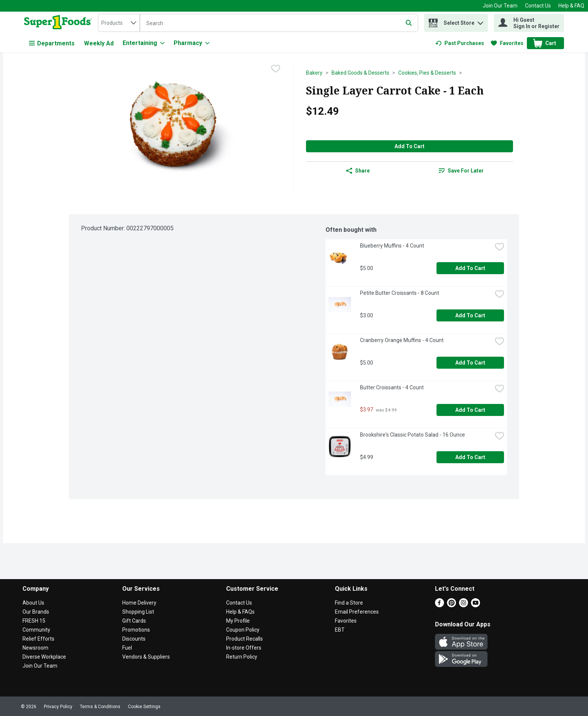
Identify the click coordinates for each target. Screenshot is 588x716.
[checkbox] (276, 69)
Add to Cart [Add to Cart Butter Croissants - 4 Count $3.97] (470, 410)
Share (358, 171)
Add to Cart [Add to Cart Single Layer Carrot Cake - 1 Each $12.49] (409, 146)
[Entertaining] (144, 43)
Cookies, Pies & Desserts (427, 73)
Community (36, 630)
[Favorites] (507, 43)
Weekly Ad (99, 43)
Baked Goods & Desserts (360, 73)
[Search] (279, 23)
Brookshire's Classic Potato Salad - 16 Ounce (412, 435)
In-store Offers (244, 648)
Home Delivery (139, 603)
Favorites (346, 621)
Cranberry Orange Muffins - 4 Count (402, 340)
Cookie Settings (144, 707)
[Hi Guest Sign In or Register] (529, 23)
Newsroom (35, 648)
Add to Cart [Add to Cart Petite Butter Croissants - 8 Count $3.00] (470, 315)
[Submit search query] (409, 23)
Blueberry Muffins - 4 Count (392, 246)
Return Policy (242, 657)
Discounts (134, 639)
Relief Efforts (38, 639)
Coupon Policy (243, 630)
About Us (33, 603)
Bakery (314, 73)
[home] (59, 23)
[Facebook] (439, 605)
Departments (52, 43)
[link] (460, 43)
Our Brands (36, 612)
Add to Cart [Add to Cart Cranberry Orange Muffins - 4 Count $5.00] (470, 363)
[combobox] (119, 23)
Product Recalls (244, 639)
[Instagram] (463, 605)
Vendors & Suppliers (146, 657)
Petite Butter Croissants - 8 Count (400, 293)
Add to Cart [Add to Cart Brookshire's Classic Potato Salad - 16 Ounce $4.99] (470, 457)
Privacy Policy (58, 707)
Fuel (127, 648)
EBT (340, 630)
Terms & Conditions (100, 707)
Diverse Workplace (44, 657)
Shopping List (138, 612)
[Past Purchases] (460, 43)
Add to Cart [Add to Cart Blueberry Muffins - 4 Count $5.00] (470, 268)
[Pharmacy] (192, 43)
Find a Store (349, 603)
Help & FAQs (240, 612)
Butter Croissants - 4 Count (392, 387)
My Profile (238, 621)
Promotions (136, 630)
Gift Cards (134, 621)
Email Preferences (357, 612)
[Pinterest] (451, 605)
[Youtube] (475, 605)
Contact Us (538, 6)
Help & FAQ (571, 6)
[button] (480, 21)
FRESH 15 (34, 621)
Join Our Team (500, 6)
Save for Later (461, 171)
